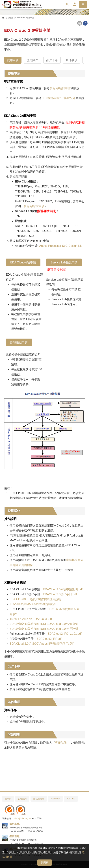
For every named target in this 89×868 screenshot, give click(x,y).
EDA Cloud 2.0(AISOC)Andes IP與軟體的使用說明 (42, 644)
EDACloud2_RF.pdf (49, 639)
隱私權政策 (39, 799)
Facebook (55, 799)
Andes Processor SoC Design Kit (60, 246)
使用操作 (32, 60)
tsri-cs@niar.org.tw (22, 818)
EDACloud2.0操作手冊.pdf (60, 594)
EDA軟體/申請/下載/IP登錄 (59, 98)
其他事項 (71, 60)
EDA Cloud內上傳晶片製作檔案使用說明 (35, 599)
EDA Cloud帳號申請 (23, 262)
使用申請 (13, 60)
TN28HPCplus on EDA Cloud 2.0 (31, 619)
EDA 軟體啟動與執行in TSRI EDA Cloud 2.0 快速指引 (44, 624)
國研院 (8, 799)
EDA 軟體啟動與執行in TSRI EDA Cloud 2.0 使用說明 (44, 629)
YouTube (71, 799)
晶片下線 (52, 60)
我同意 (45, 863)
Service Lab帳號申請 (64, 262)
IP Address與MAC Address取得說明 (33, 604)
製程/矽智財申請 (60, 88)
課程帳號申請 (19, 342)
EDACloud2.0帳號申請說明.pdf (63, 589)
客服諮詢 (61, 743)
